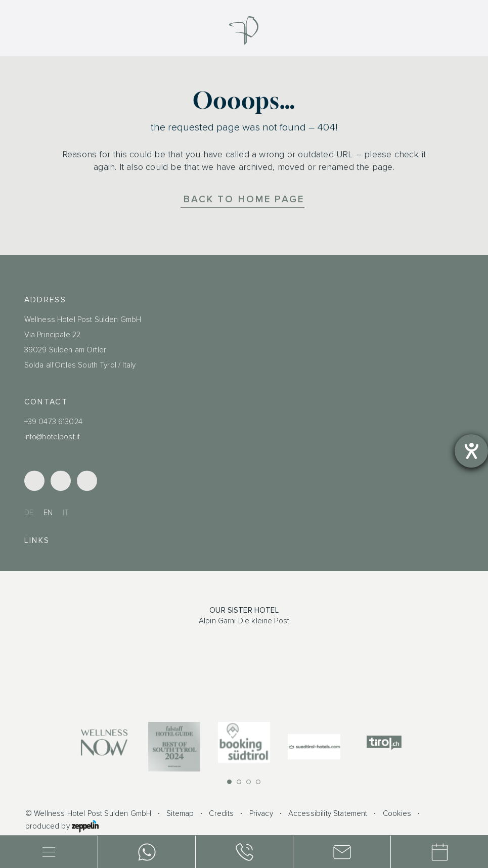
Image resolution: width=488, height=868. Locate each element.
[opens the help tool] (471, 451)
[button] (229, 782)
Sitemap (180, 814)
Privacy (261, 814)
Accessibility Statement (328, 814)
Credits (221, 814)
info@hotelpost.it (52, 437)
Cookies (397, 814)
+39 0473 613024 (53, 422)
